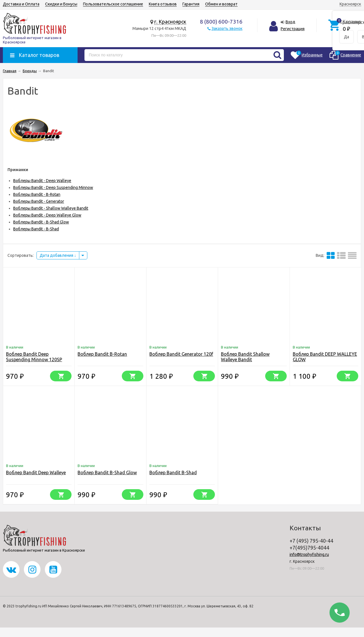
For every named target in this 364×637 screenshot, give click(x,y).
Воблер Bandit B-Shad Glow (107, 473)
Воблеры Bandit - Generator (39, 201)
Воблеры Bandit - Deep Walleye (42, 181)
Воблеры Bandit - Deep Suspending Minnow (53, 188)
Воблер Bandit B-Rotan (102, 354)
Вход (290, 22)
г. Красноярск (170, 22)
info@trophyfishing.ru (309, 554)
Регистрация (293, 29)
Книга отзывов (163, 4)
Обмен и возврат (221, 4)
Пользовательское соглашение (113, 4)
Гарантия (191, 4)
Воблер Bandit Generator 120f (181, 354)
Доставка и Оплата (21, 4)
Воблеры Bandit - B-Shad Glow (41, 222)
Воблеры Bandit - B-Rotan (37, 194)
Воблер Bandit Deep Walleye (36, 473)
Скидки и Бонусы (61, 4)
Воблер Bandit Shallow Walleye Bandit (245, 357)
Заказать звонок (227, 28)
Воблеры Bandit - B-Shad (36, 229)
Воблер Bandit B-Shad (173, 473)
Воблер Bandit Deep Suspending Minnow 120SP (34, 357)
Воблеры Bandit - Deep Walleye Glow (47, 215)
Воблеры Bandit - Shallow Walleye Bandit (51, 208)
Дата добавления (58, 255)
